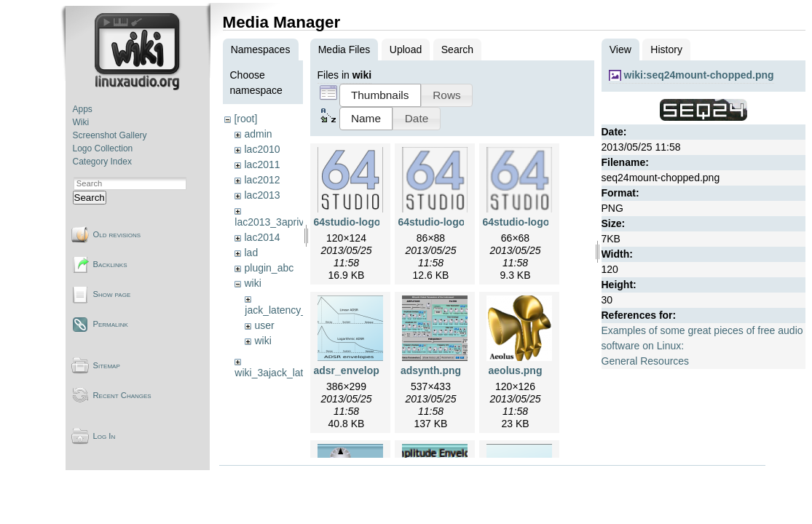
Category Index (102, 162)
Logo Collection (103, 148)
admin (258, 134)
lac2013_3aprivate (276, 222)
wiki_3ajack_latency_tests (293, 373)
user (264, 325)
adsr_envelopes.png (363, 370)
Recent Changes (122, 395)
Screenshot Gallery (110, 135)
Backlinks (110, 264)
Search (90, 198)
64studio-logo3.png (530, 222)
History (666, 49)
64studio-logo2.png (445, 222)
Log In (105, 436)
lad (251, 253)
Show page (112, 294)
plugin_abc (269, 268)
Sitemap (107, 365)
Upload (406, 49)
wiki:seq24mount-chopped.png (699, 75)
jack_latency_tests (286, 310)
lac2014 (262, 237)
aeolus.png (516, 370)
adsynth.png (431, 370)
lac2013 (262, 195)
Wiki (81, 122)
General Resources (646, 361)
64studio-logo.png (358, 222)
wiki (252, 283)
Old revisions (117, 234)
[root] (245, 119)
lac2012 (262, 180)
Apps (83, 109)
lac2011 (262, 164)
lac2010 (262, 149)
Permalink (111, 324)
